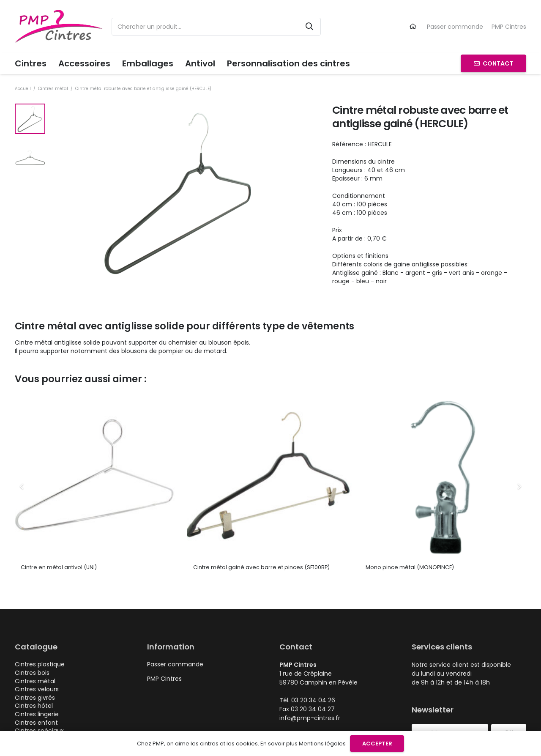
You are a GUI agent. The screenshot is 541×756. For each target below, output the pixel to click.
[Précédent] (22, 486)
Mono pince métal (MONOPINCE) (410, 567)
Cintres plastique (40, 664)
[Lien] (414, 26)
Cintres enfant (36, 723)
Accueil (23, 89)
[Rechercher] (309, 27)
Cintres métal (53, 89)
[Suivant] (519, 486)
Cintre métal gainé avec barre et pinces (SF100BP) (261, 567)
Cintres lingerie (37, 714)
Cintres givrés (35, 698)
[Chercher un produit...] (216, 27)
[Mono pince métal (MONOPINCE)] (443, 398)
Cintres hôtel (34, 706)
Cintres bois (32, 673)
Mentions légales (322, 744)
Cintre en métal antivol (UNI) (59, 567)
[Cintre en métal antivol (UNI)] (98, 398)
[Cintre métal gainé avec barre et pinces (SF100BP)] (270, 398)
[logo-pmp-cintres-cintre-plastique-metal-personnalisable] (59, 27)
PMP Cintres (509, 27)
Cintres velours (37, 689)
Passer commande (455, 27)
